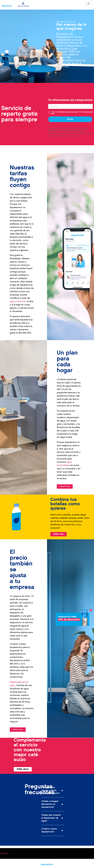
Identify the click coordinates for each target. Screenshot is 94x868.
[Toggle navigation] (88, 4)
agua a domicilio (18, 301)
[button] (53, 790)
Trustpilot (4, 853)
